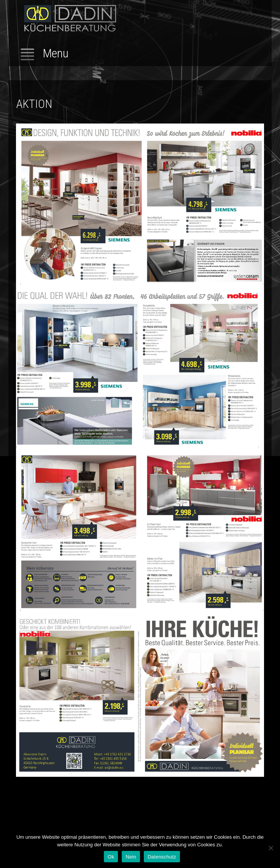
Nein (131, 857)
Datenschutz (162, 857)
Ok (111, 857)
